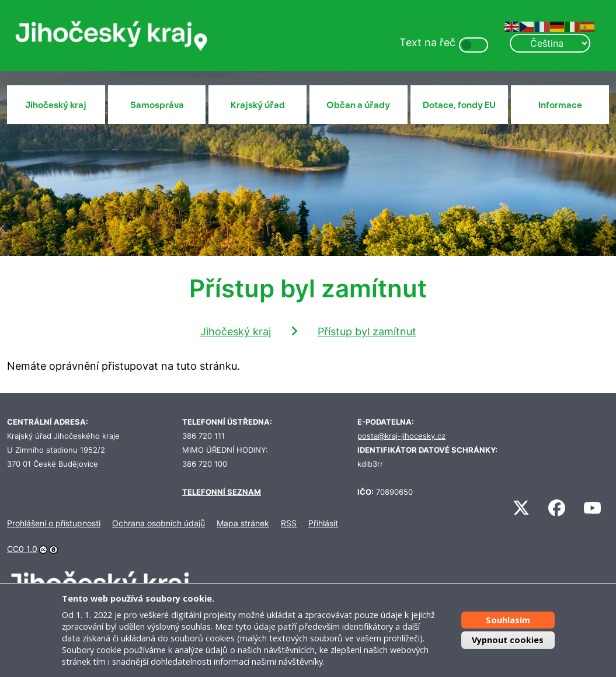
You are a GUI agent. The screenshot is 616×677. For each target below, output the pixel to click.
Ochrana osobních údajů (159, 523)
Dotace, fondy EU (459, 105)
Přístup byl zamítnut (367, 331)
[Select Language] (550, 43)
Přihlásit (323, 523)
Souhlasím (508, 620)
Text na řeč (427, 42)
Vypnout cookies (508, 640)
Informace (560, 105)
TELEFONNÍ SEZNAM (222, 492)
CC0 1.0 (22, 549)
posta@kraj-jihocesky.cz (401, 436)
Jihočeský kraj (56, 105)
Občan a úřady (358, 105)
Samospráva (157, 105)
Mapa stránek (243, 523)
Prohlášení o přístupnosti (54, 523)
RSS (289, 523)
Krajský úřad (258, 105)
